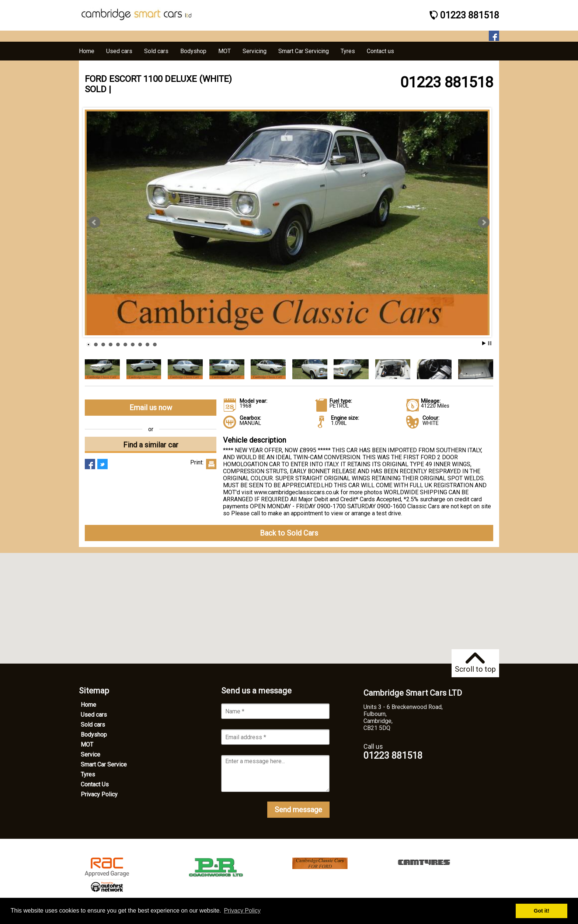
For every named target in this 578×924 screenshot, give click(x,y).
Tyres (88, 774)
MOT (87, 745)
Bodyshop (94, 735)
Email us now (151, 408)
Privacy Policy (99, 794)
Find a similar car (151, 445)
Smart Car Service (104, 764)
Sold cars (93, 725)
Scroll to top (475, 663)
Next (484, 222)
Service (90, 755)
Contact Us (95, 784)
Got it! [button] (542, 911)
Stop (490, 343)
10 (155, 345)
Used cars (94, 715)
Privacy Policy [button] (242, 911)
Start (484, 343)
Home (88, 705)
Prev (94, 222)
